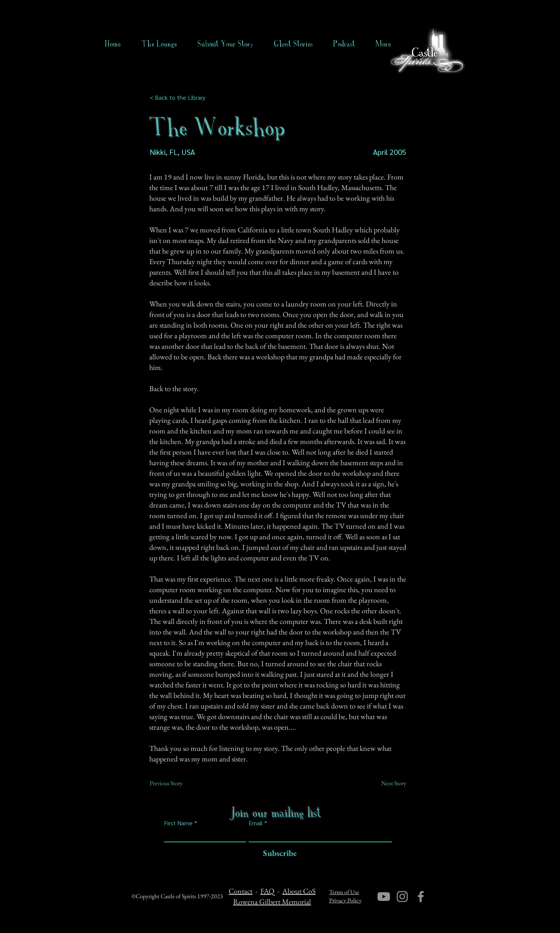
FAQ (267, 891)
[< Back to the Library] (180, 97)
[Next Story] (387, 783)
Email (256, 823)
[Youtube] (384, 897)
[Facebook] (421, 897)
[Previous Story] (175, 783)
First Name (178, 823)
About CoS (299, 891)
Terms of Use (344, 892)
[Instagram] (402, 897)
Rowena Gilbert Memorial (272, 902)
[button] (293, 44)
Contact (241, 891)
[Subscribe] (278, 853)
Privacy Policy (345, 900)
